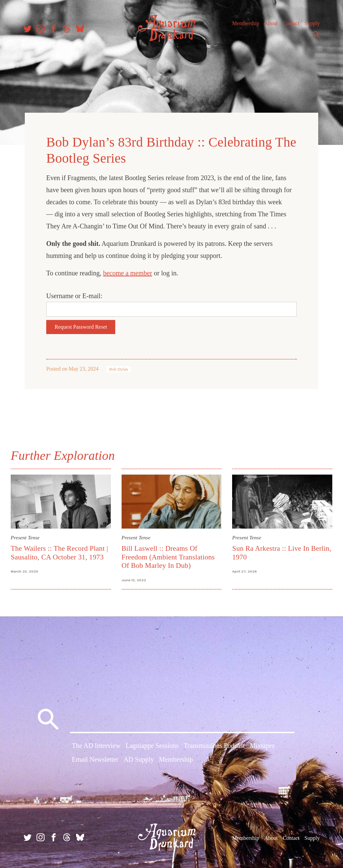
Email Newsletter (95, 759)
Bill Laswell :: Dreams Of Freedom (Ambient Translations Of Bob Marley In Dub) (168, 557)
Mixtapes (262, 746)
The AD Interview (96, 746)
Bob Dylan (119, 369)
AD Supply (139, 759)
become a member (128, 273)
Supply (312, 23)
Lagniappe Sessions (152, 746)
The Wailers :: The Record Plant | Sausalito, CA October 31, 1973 (59, 553)
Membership (246, 23)
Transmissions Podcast (214, 746)
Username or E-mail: (74, 296)
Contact (291, 23)
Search (316, 35)
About (271, 23)
